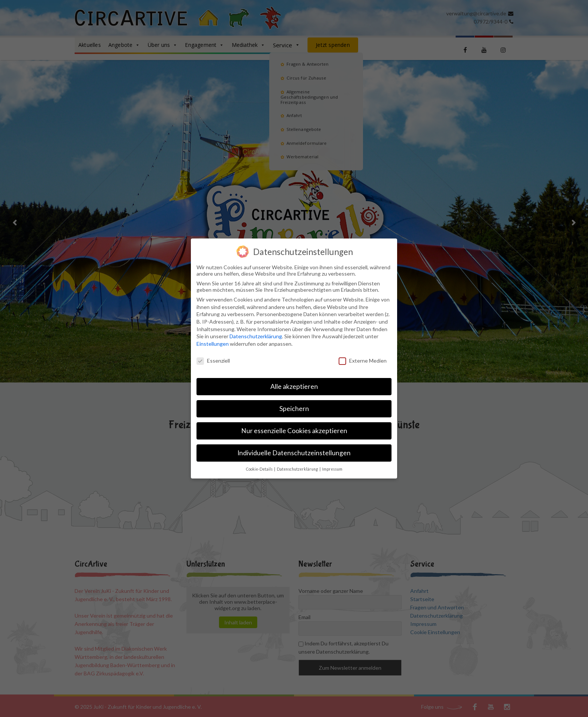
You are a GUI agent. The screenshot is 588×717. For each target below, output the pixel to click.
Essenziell (213, 361)
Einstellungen (213, 344)
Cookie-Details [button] (260, 469)
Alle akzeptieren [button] (294, 386)
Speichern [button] (294, 409)
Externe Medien (363, 361)
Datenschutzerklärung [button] (298, 469)
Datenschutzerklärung (256, 336)
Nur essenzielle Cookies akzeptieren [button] (294, 431)
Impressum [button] (332, 469)
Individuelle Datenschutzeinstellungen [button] (294, 453)
